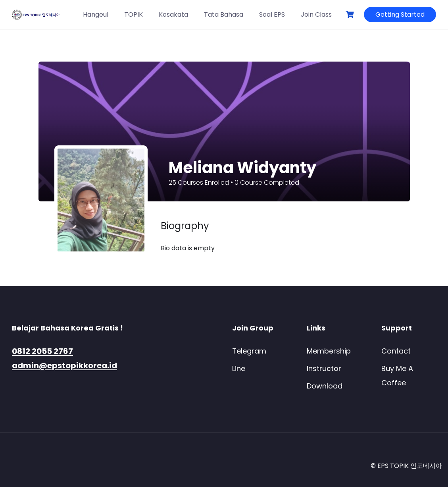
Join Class (316, 14)
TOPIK (134, 14)
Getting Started (400, 14)
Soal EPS (272, 14)
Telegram (249, 351)
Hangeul (96, 14)
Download (325, 386)
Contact (396, 351)
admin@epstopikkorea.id (64, 365)
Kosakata (173, 14)
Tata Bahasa (224, 14)
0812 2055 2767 (42, 351)
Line (239, 368)
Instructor (324, 368)
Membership (329, 351)
